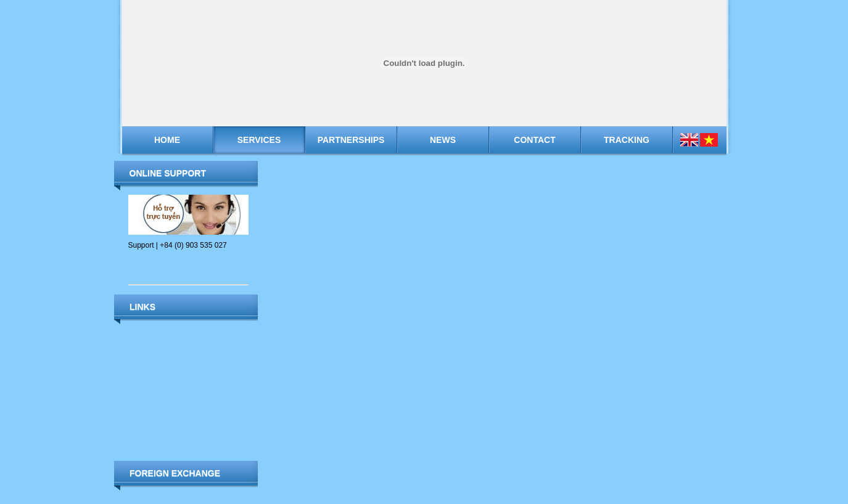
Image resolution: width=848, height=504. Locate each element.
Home (167, 140)
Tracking (627, 140)
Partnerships (351, 140)
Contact (534, 140)
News (443, 140)
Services (259, 140)
